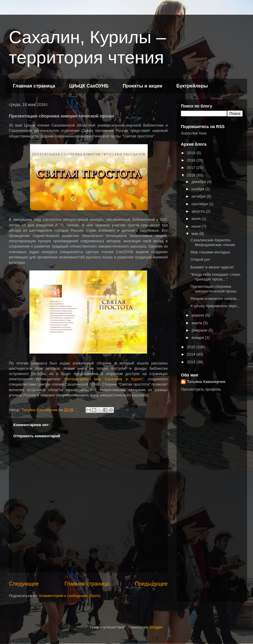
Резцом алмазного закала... (215, 299)
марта (197, 323)
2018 (192, 160)
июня (197, 226)
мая (195, 234)
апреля (198, 315)
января (198, 338)
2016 (192, 175)
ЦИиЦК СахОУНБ (89, 86)
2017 (192, 168)
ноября (198, 189)
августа (199, 211)
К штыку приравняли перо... (215, 306)
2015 (192, 347)
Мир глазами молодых (210, 252)
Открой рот (200, 259)
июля (197, 219)
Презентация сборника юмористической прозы (213, 289)
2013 (192, 362)
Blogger (156, 627)
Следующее (24, 584)
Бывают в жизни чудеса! (212, 267)
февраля (200, 330)
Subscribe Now (194, 133)
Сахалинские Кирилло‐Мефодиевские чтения (213, 242)
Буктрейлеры (192, 86)
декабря (199, 182)
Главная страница (34, 86)
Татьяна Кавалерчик (206, 382)
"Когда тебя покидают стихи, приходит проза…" (215, 277)
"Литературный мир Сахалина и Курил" (104, 379)
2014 (192, 354)
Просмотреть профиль (201, 389)
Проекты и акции (143, 86)
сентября (200, 204)
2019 (192, 153)
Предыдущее (151, 584)
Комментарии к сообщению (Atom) (70, 596)
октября (199, 196)
